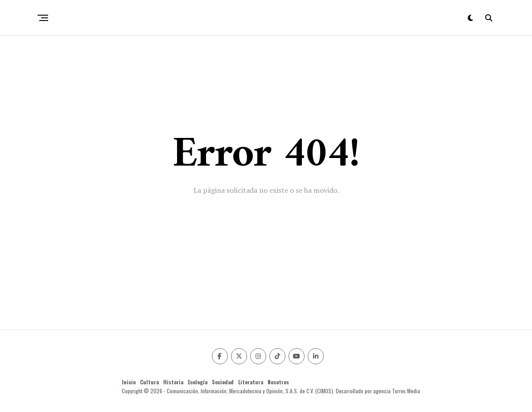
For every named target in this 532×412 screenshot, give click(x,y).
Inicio (129, 382)
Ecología (198, 382)
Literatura (251, 382)
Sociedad (223, 382)
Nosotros (278, 382)
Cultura (149, 382)
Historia (173, 382)
